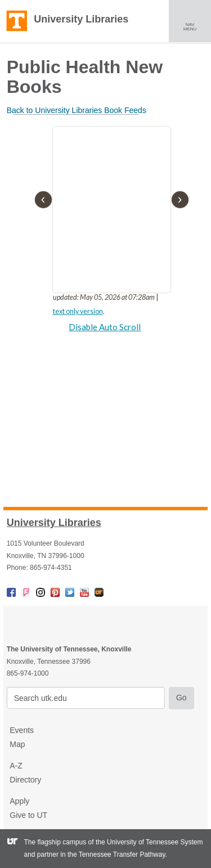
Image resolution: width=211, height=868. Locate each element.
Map (17, 744)
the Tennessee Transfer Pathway (116, 854)
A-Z (16, 766)
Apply (19, 801)
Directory (25, 780)
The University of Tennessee (70, 624)
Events (22, 730)
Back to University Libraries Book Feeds (77, 110)
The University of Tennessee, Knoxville (17, 21)
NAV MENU (194, 21)
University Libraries (81, 19)
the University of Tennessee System (149, 842)
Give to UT (28, 815)
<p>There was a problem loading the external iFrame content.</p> (106, 237)
